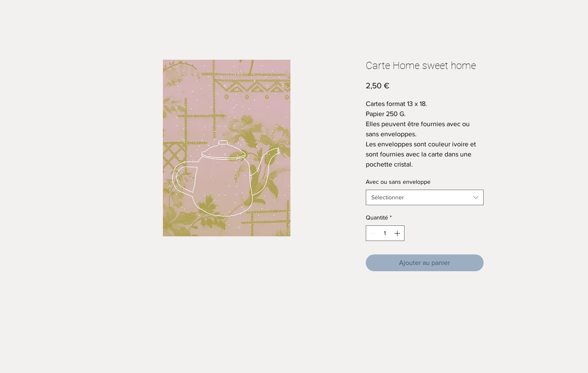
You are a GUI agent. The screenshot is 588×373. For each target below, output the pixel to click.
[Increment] (398, 233)
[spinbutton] (385, 233)
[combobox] (425, 198)
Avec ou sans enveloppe (398, 182)
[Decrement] (372, 233)
